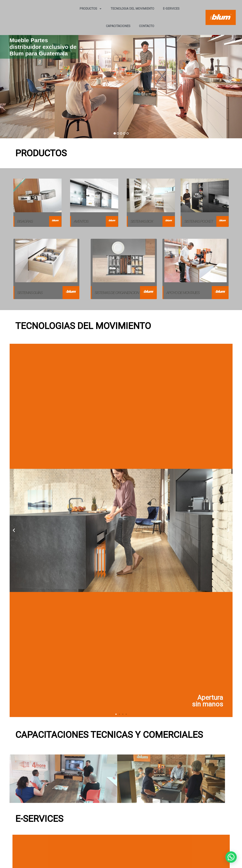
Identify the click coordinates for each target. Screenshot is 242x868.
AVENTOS (81, 221)
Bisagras (25, 221)
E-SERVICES (171, 9)
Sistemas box (142, 221)
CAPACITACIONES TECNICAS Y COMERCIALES (109, 735)
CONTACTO (147, 26)
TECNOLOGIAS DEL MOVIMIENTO (83, 326)
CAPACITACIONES (118, 26)
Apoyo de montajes (183, 293)
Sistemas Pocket (199, 221)
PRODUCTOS (91, 9)
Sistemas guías (30, 293)
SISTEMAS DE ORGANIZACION (117, 293)
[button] (231, 857)
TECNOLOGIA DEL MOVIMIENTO (132, 9)
